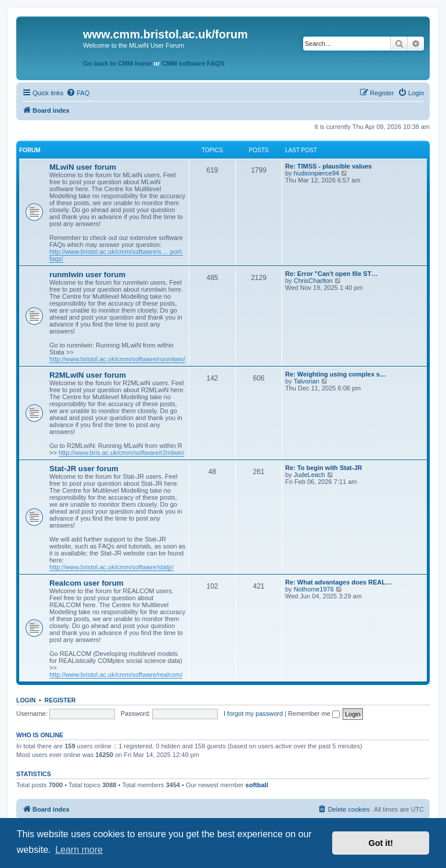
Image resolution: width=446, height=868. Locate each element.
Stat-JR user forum (84, 469)
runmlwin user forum (87, 275)
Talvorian (307, 381)
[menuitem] (78, 93)
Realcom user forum (87, 583)
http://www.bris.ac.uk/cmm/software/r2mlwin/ (121, 453)
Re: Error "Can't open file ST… (331, 274)
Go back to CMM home (118, 63)
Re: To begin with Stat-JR (323, 468)
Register (60, 700)
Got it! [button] (381, 843)
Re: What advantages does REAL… (339, 582)
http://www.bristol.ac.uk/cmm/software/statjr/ (111, 567)
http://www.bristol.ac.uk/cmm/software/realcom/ (116, 675)
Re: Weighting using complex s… (336, 374)
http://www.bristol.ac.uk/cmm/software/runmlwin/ (117, 359)
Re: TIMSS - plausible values (328, 166)
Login (26, 700)
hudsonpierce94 (316, 173)
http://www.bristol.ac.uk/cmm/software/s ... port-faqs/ (116, 255)
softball (257, 785)
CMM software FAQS (193, 63)
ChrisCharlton (313, 281)
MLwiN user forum (83, 167)
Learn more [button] (79, 850)
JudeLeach (310, 475)
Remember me (314, 713)
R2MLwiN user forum (88, 375)
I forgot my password (253, 713)
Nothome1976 (314, 589)
